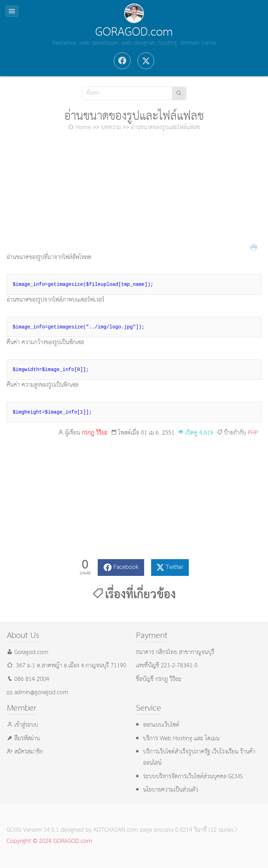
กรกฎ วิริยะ (95, 433)
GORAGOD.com (134, 32)
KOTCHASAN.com (116, 830)
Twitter (174, 567)
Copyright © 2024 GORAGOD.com (49, 841)
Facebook (126, 567)
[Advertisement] (134, 193)
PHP (253, 433)
